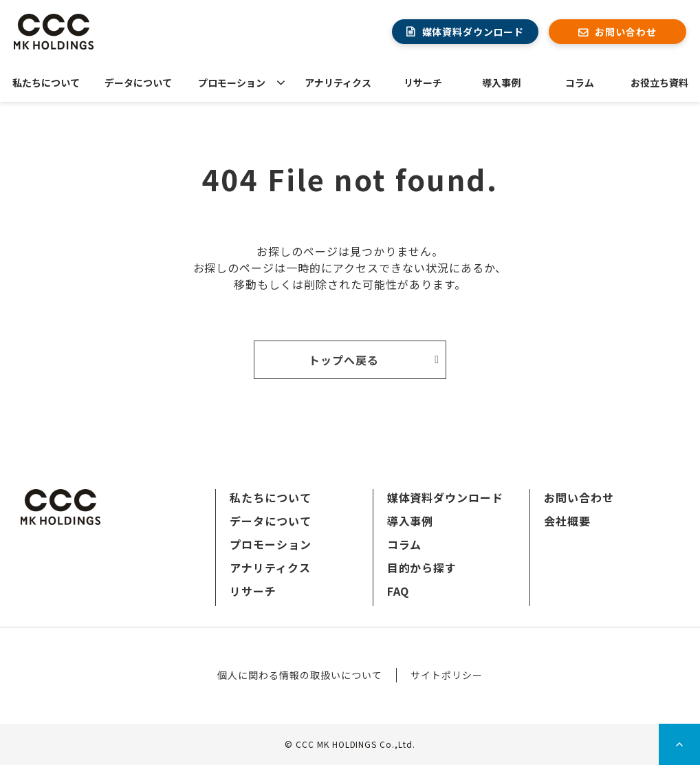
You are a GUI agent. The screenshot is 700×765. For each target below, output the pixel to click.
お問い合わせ (625, 32)
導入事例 (501, 83)
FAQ (398, 591)
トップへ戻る (344, 360)
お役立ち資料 (659, 83)
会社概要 (567, 521)
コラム (580, 83)
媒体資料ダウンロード (473, 32)
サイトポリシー (447, 675)
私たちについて (46, 83)
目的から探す (422, 568)
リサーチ (423, 83)
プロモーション (232, 83)
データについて (138, 83)
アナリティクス (338, 83)
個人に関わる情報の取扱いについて (299, 675)
